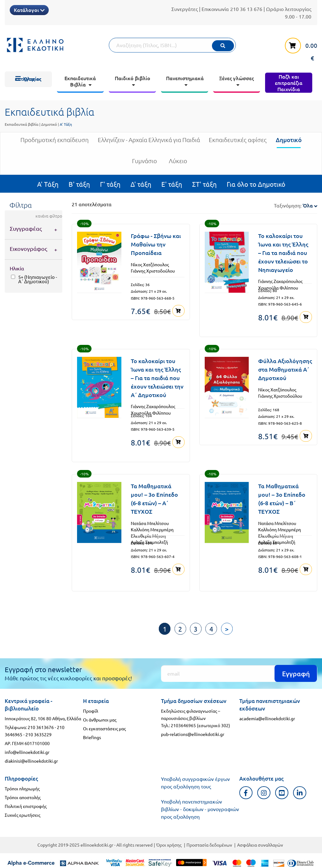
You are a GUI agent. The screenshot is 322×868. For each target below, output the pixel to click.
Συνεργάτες (185, 9)
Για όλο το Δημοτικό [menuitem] (256, 184)
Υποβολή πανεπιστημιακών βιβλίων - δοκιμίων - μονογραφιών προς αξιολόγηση (200, 809)
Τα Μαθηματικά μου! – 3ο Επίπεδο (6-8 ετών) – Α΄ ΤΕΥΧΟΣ (154, 498)
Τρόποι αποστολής (23, 797)
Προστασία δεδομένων (209, 844)
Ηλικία (17, 268)
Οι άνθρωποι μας (100, 719)
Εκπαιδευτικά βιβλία (22, 124)
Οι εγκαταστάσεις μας (104, 728)
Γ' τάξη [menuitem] (110, 184)
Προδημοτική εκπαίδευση (55, 142)
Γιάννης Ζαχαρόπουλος (280, 281)
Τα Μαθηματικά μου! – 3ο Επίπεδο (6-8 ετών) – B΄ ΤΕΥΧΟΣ (282, 498)
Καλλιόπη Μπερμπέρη (152, 529)
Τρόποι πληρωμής (22, 788)
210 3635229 (39, 734)
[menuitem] (28, 79)
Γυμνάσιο (144, 163)
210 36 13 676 (246, 9)
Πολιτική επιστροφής (26, 806)
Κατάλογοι (29, 10)
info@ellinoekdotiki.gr (27, 752)
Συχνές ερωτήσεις (22, 815)
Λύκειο (178, 163)
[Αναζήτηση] (172, 45)
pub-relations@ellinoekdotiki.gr (193, 734)
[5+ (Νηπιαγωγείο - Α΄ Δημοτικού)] (13, 277)
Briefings (92, 737)
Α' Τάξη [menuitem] (48, 184)
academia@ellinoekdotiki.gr (267, 718)
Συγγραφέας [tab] (26, 228)
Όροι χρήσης (169, 844)
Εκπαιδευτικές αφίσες (238, 142)
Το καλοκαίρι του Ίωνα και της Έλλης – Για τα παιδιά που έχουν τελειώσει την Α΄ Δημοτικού (157, 378)
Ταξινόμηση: (296, 205)
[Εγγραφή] (239, 673)
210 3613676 (41, 727)
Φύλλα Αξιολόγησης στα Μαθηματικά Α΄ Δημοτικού (285, 369)
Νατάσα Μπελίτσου (150, 523)
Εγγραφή (296, 673)
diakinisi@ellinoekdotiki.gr (31, 760)
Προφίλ (91, 710)
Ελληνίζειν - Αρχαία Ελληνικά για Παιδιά (149, 142)
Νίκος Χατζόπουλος (150, 264)
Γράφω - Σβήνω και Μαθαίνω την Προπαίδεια (156, 244)
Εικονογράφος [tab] (28, 249)
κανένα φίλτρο (49, 216)
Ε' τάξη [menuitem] (172, 184)
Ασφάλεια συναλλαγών (260, 844)
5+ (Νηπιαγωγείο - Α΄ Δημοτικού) (38, 279)
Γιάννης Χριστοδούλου (153, 271)
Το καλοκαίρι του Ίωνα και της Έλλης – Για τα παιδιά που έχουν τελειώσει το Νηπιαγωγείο (283, 253)
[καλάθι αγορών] (298, 49)
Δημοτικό (49, 124)
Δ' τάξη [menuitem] (141, 184)
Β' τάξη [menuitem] (79, 184)
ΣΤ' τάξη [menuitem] (204, 184)
